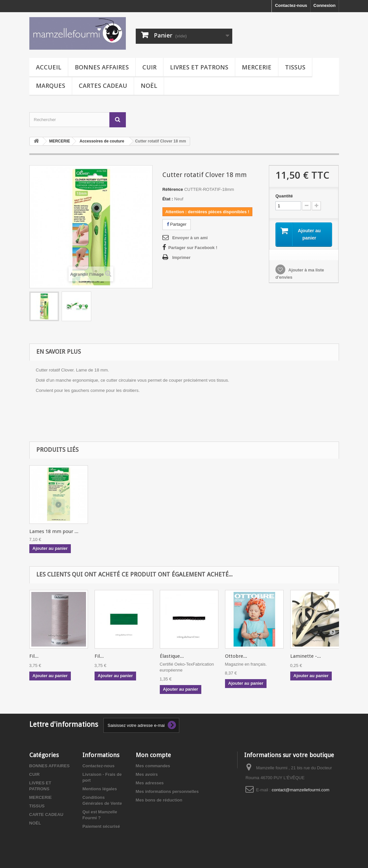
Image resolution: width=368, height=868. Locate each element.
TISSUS (295, 67)
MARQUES (51, 86)
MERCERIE (257, 67)
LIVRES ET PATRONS (199, 67)
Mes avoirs (147, 774)
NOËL (149, 86)
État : (168, 199)
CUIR (149, 67)
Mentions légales (100, 789)
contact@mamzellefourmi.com (301, 790)
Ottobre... (236, 656)
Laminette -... (306, 656)
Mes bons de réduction (159, 800)
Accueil (49, 67)
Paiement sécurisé (101, 826)
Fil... (34, 656)
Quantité (284, 196)
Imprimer (182, 257)
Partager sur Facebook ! (193, 248)
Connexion (324, 5)
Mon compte (153, 755)
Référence (173, 189)
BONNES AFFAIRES (102, 67)
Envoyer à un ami (190, 238)
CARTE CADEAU (46, 815)
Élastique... (172, 656)
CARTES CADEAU (103, 86)
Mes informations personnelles (167, 791)
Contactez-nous (291, 5)
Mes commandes (153, 766)
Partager (177, 224)
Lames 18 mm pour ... (54, 531)
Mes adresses (150, 783)
